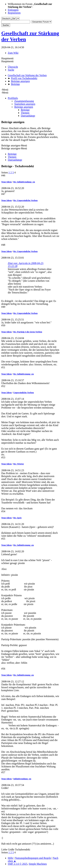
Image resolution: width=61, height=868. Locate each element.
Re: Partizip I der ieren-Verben (28, 332)
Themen (25, 113)
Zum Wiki (13, 53)
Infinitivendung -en (22, 779)
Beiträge (25, 110)
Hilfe (10, 858)
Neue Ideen (7, 182)
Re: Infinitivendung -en (24, 182)
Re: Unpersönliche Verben (25, 200)
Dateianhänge (28, 116)
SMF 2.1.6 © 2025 (18, 864)
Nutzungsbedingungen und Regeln (33, 858)
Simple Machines (38, 864)
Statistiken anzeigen (25, 104)
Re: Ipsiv (17, 518)
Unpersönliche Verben (24, 392)
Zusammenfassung (24, 101)
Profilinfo (13, 98)
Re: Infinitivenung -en (24, 374)
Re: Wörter (19, 464)
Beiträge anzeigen (24, 107)
